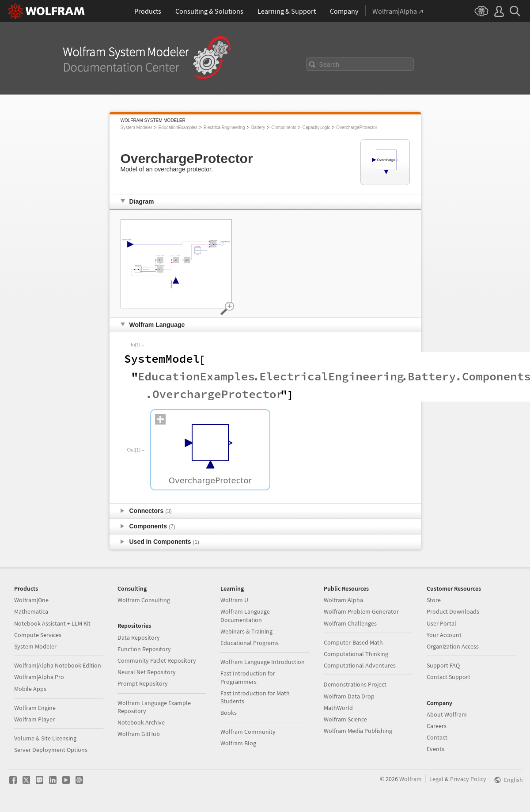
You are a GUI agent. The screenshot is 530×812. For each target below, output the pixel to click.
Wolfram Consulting (144, 600)
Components (284, 127)
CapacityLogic (316, 127)
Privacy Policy (468, 779)
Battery (258, 127)
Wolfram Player (34, 719)
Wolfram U (234, 600)
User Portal (441, 623)
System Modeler (136, 127)
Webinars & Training (246, 631)
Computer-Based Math (353, 642)
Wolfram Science (345, 719)
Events (435, 749)
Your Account (444, 635)
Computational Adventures (360, 665)
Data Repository (139, 637)
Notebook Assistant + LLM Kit (52, 623)
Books (229, 713)
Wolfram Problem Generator (361, 611)
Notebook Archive (141, 722)
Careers (437, 726)
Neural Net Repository (147, 672)
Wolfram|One (31, 600)
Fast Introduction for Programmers (248, 677)
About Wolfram (447, 714)
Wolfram (411, 779)
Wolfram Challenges (350, 623)
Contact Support (449, 677)
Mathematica (31, 611)
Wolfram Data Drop (349, 696)
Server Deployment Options (51, 750)
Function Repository (144, 649)
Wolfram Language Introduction (263, 662)
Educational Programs (250, 643)
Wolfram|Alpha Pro (39, 677)
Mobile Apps (30, 689)
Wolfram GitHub (139, 734)
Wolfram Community (248, 732)
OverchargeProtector (357, 127)
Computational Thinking (356, 654)
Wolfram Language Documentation (245, 615)
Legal (436, 779)
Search (329, 65)
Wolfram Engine (35, 708)
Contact (437, 737)
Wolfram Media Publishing (358, 731)
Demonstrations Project (355, 684)
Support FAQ (443, 665)
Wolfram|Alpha (343, 600)
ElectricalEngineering (224, 127)
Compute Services (38, 635)
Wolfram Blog (238, 743)
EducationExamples (178, 127)
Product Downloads (453, 611)
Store (434, 600)
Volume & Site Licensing (45, 738)
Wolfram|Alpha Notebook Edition (58, 665)
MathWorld (338, 708)
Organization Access (453, 646)
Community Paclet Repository (157, 660)
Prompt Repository (143, 683)
